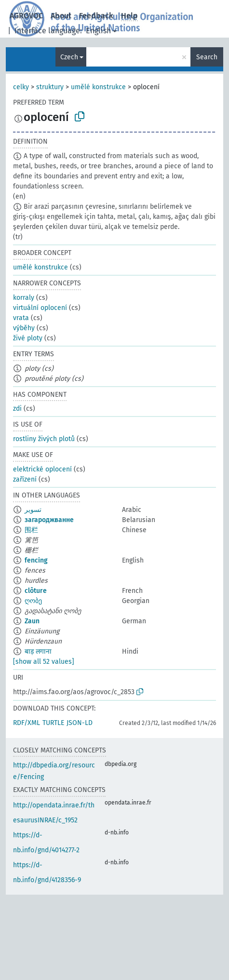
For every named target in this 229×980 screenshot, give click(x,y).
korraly (24, 298)
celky (21, 87)
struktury (50, 87)
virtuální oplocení (40, 308)
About (61, 16)
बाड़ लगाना (38, 651)
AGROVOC (26, 16)
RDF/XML (27, 723)
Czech (69, 57)
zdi (17, 409)
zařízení (25, 479)
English (98, 31)
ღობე (33, 601)
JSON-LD (80, 723)
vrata (21, 318)
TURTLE (53, 723)
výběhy (24, 328)
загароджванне (49, 520)
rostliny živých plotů (44, 439)
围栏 (31, 530)
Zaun (32, 621)
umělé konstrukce (98, 87)
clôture (36, 591)
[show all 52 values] (44, 662)
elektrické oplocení (42, 469)
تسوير (33, 510)
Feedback (96, 16)
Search (207, 57)
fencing (36, 560)
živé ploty (28, 338)
